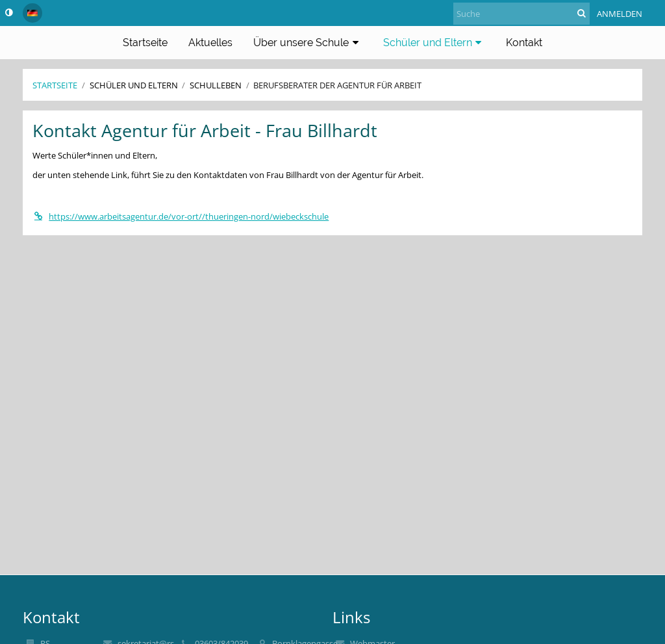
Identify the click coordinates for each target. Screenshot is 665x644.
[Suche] (521, 14)
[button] (32, 13)
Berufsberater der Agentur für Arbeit (337, 85)
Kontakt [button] (524, 43)
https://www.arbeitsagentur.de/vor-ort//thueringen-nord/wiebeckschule (181, 216)
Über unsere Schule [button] (308, 43)
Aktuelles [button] (210, 43)
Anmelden (620, 14)
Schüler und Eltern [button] (434, 43)
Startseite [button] (145, 43)
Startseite (55, 85)
